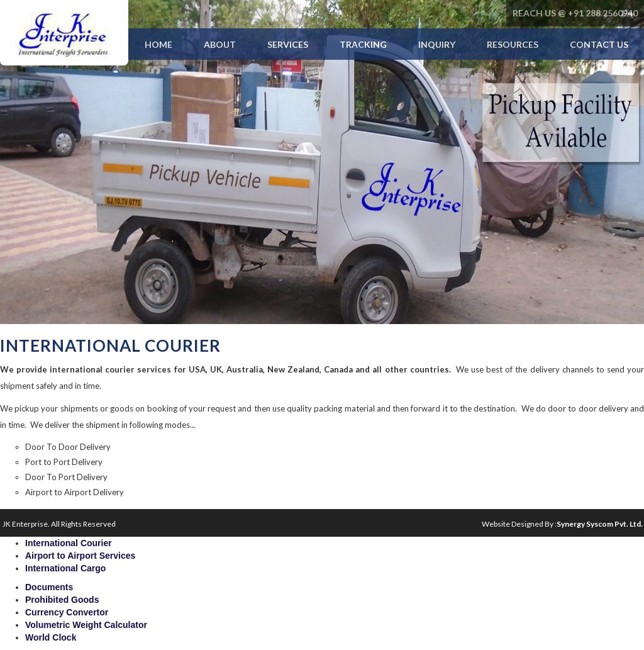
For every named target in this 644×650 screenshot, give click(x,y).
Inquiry (437, 44)
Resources (513, 44)
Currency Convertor (67, 612)
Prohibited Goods (62, 600)
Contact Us (599, 44)
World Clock (51, 637)
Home (158, 44)
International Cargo (65, 568)
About (220, 44)
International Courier (69, 543)
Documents (49, 587)
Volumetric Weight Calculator (86, 625)
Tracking (363, 44)
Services (288, 44)
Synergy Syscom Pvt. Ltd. (600, 524)
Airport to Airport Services (80, 556)
